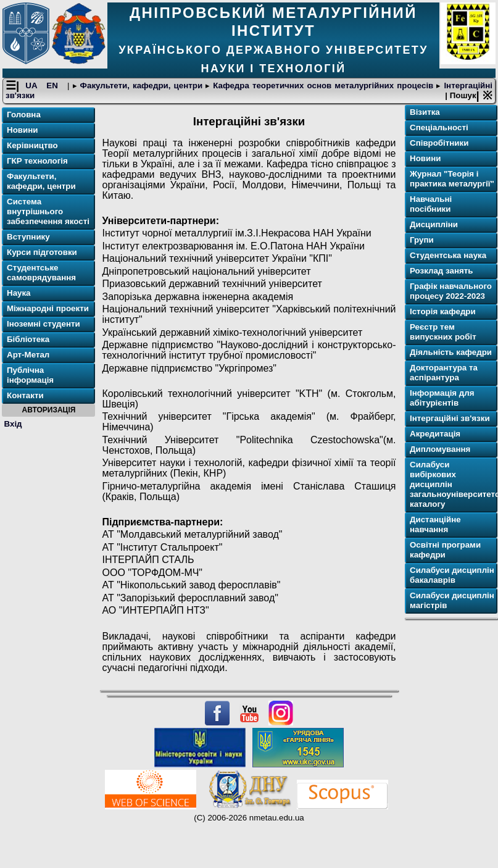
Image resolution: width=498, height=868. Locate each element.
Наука (19, 293)
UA (33, 86)
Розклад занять (441, 271)
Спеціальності (439, 127)
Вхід (13, 424)
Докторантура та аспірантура (444, 373)
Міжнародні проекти (48, 308)
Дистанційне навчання (435, 524)
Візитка (425, 112)
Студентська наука (448, 255)
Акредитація (435, 434)
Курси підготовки (42, 252)
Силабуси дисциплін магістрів (452, 600)
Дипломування (440, 449)
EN (54, 86)
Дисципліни (434, 224)
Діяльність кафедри (451, 352)
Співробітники (439, 143)
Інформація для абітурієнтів (442, 398)
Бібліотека (28, 339)
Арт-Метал (28, 355)
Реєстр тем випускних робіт (443, 332)
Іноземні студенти (44, 324)
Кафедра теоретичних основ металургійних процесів (323, 86)
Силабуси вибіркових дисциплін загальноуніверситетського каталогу (452, 484)
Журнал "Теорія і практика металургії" (452, 179)
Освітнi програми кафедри (445, 550)
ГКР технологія (37, 161)
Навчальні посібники (431, 204)
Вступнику (28, 237)
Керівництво (32, 145)
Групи (422, 240)
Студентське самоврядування (41, 273)
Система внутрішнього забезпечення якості (48, 211)
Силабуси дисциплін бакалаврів (452, 575)
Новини (22, 130)
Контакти (25, 395)
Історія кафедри (443, 311)
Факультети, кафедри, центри (142, 86)
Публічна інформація (30, 375)
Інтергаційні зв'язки (450, 418)
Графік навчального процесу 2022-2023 (451, 291)
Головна (24, 115)
